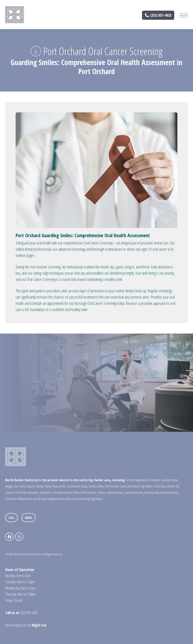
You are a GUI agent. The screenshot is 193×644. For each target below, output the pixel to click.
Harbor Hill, (174, 486)
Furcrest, (130, 480)
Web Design (12, 625)
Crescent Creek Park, (16, 493)
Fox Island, (11, 499)
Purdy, (85, 486)
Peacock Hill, (59, 486)
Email (29, 518)
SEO (25, 625)
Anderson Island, (169, 493)
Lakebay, (166, 480)
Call (11, 518)
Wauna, (40, 486)
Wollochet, (46, 493)
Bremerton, (134, 486)
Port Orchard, (112, 486)
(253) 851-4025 (158, 15)
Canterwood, (73, 486)
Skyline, (102, 493)
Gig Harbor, (147, 486)
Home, (175, 480)
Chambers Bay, (152, 493)
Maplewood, (142, 480)
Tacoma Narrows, (134, 493)
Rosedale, (155, 480)
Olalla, (48, 486)
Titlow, (77, 493)
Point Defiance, (89, 493)
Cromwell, (58, 493)
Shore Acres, (160, 486)
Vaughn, (10, 486)
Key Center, (21, 486)
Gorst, (123, 486)
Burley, (31, 486)
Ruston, (68, 493)
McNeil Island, (25, 499)
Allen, (101, 486)
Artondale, (34, 493)
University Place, (116, 493)
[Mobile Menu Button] (184, 16)
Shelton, (93, 486)
